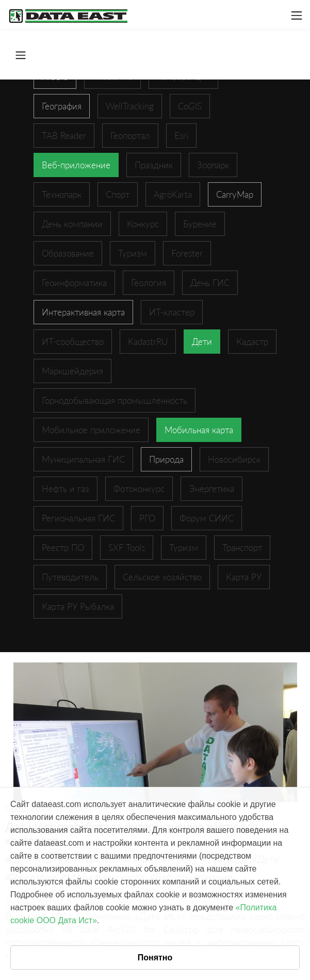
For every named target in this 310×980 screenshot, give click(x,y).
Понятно (155, 958)
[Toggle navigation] (297, 15)
